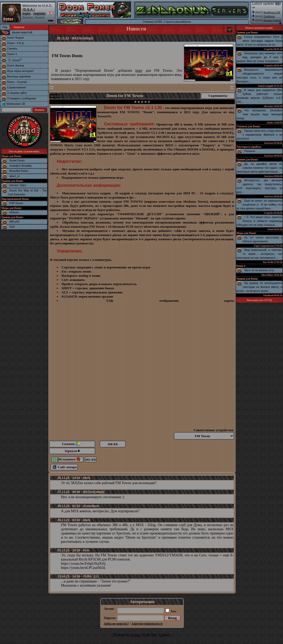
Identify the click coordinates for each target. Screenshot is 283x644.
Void (12, 227)
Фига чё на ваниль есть (259, 270)
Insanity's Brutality (21, 166)
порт (139, 71)
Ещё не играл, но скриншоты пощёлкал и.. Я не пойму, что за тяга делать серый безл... (259, 204)
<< (52, 88)
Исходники (71, 459)
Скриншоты (218, 96)
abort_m (14, 176)
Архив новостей (22, 32)
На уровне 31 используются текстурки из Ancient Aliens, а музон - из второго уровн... (259, 287)
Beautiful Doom (19, 171)
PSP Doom (16, 203)
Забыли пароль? (116, 624)
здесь (135, 635)
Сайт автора (65, 467)
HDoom (14, 212)
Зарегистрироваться (147, 624)
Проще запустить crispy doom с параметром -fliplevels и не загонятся (259, 135)
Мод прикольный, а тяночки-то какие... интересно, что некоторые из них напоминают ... (259, 254)
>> (232, 88)
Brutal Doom (17, 160)
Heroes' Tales (18, 185)
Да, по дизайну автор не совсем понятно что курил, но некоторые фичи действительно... (259, 168)
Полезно (250, 151)
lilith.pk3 (14, 221)
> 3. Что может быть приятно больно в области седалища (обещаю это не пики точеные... (259, 221)
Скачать (72, 444)
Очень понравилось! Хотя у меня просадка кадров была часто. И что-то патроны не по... (259, 41)
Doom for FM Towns (125, 96)
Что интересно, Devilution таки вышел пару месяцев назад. (259, 114)
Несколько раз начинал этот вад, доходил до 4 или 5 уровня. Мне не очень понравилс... (259, 57)
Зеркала (72, 451)
